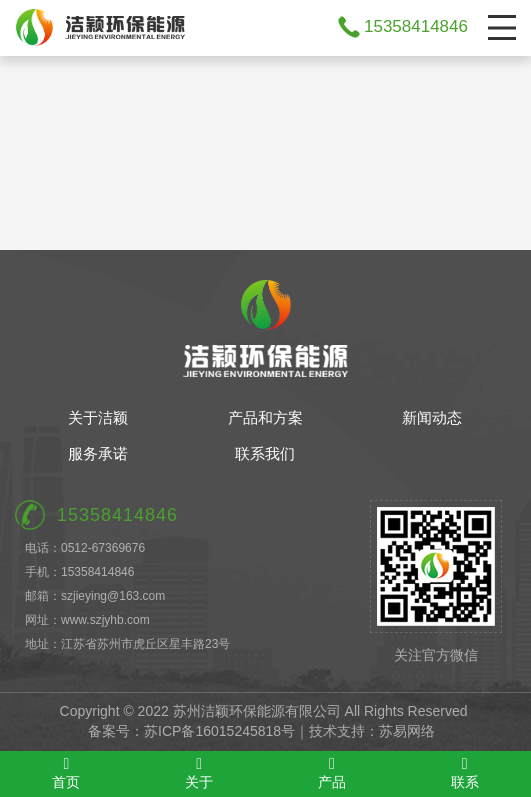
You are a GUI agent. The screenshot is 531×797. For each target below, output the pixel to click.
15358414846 (416, 26)
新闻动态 (432, 417)
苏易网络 (407, 731)
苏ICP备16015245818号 (219, 731)
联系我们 (265, 453)
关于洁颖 (98, 417)
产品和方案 (265, 417)
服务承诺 (98, 453)
